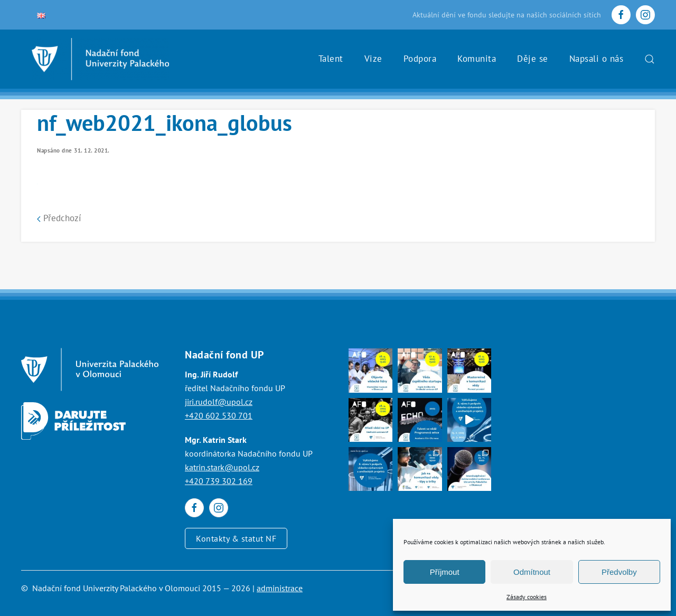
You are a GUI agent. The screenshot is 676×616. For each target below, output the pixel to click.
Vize (373, 59)
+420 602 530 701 (219, 415)
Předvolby (619, 572)
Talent (331, 59)
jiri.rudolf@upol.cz (219, 402)
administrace (280, 588)
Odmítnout (532, 572)
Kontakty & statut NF (236, 538)
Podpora (420, 59)
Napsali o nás (597, 59)
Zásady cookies (527, 597)
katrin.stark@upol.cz (222, 467)
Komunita (477, 59)
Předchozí (59, 218)
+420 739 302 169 (219, 481)
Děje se (533, 59)
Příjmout (445, 572)
